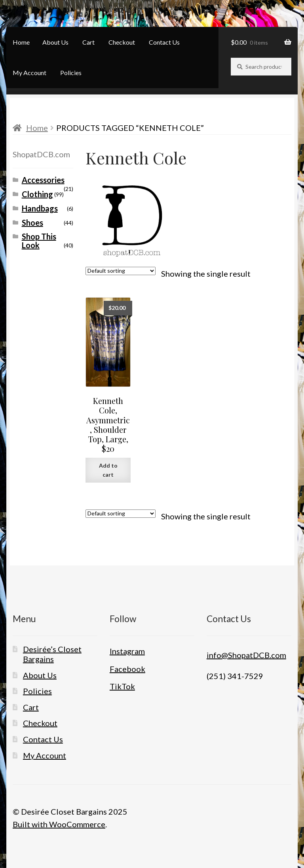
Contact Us (164, 42)
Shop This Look (39, 241)
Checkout (122, 42)
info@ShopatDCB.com (246, 655)
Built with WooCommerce (59, 824)
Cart (88, 42)
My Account (29, 73)
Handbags (40, 208)
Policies (71, 73)
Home (21, 42)
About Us (55, 42)
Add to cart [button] (108, 470)
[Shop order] (121, 271)
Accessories (43, 180)
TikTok (122, 686)
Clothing (37, 194)
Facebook (127, 669)
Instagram (127, 651)
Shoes (32, 223)
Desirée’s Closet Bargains (52, 654)
